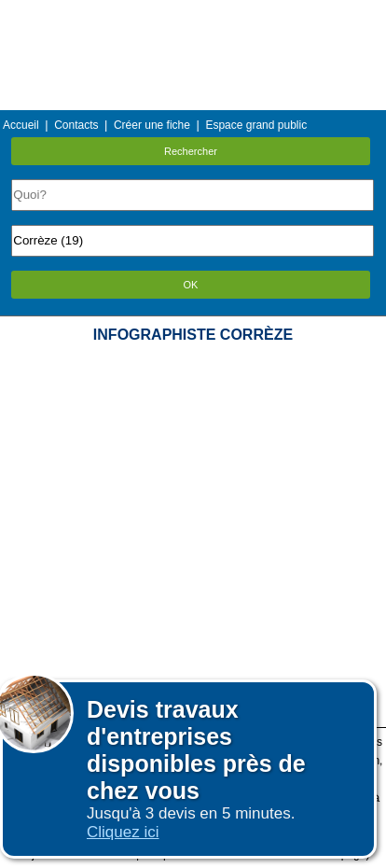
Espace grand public (256, 125)
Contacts (76, 125)
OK (191, 285)
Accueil (21, 125)
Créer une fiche (152, 125)
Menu (193, 14)
